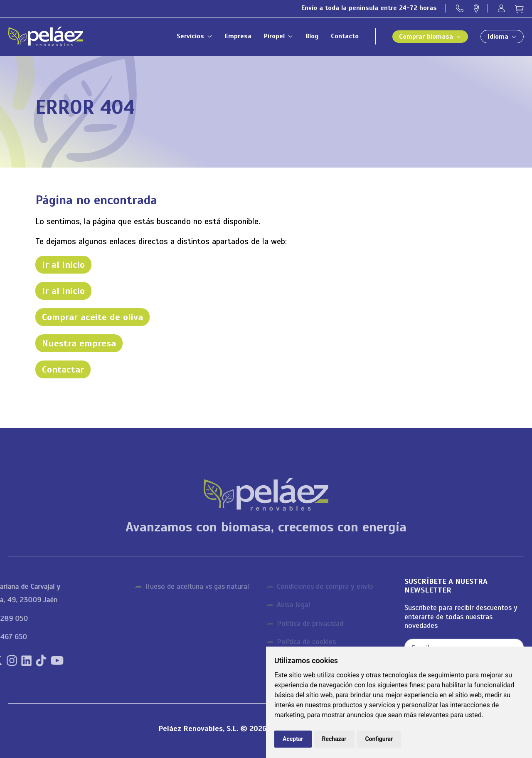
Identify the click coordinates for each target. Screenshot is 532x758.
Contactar (63, 369)
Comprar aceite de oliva (92, 317)
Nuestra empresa (79, 343)
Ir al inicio (63, 265)
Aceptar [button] (293, 739)
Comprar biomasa (426, 37)
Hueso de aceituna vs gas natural (197, 586)
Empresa (238, 36)
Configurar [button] (379, 739)
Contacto (345, 36)
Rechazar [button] (334, 739)
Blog (312, 36)
